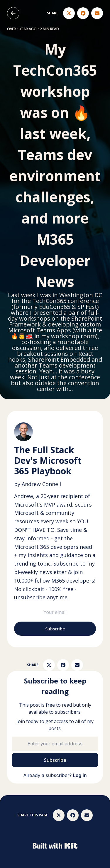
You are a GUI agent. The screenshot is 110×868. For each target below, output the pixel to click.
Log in (80, 775)
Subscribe (55, 629)
